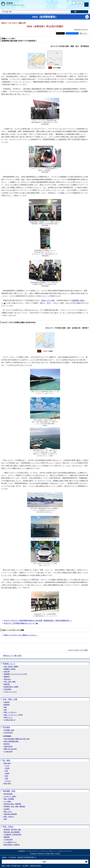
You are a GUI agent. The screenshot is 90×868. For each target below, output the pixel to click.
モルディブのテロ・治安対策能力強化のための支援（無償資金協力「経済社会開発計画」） (38, 620)
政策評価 (7, 684)
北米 (7, 771)
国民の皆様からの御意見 (12, 845)
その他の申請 (8, 840)
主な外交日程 (8, 733)
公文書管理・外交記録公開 (12, 835)
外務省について (9, 664)
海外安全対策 (8, 794)
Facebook (75, 7)
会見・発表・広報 (10, 699)
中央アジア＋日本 (48, 300)
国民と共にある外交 (10, 749)
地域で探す (7, 763)
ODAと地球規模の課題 (11, 741)
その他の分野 (8, 752)
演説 (5, 710)
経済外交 (7, 744)
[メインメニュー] (86, 5)
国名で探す (7, 784)
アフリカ (8, 781)
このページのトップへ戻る (78, 650)
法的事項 (22, 851)
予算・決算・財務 (10, 682)
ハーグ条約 (7, 801)
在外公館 (7, 672)
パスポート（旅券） (10, 796)
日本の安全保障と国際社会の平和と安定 (17, 739)
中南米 (7, 773)
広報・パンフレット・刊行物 (13, 715)
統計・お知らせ (9, 817)
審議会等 (7, 677)
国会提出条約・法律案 (11, 687)
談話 (5, 707)
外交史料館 (7, 689)
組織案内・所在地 (10, 669)
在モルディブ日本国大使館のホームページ (20, 623)
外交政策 (6, 727)
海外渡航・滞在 (9, 791)
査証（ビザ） (8, 812)
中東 (7, 778)
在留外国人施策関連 (10, 814)
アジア (7, 766)
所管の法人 (7, 679)
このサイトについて (10, 692)
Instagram (78, 7)
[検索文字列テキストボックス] (36, 12)
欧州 (7, 776)
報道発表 (7, 705)
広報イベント (8, 717)
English (80, 3)
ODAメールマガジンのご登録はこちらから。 (21, 635)
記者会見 (7, 702)
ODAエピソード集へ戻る (12, 655)
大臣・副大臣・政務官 (11, 667)
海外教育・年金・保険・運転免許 (15, 806)
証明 (5, 819)
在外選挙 (7, 809)
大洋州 (7, 768)
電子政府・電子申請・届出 (12, 830)
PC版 (74, 3)
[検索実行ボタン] (80, 12)
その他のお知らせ (10, 720)
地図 (44, 862)
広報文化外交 (8, 746)
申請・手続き (8, 827)
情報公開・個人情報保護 (12, 832)
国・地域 (6, 760)
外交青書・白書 (9, 730)
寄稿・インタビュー (10, 712)
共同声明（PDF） (79, 300)
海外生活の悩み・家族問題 (12, 804)
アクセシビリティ (33, 851)
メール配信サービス (10, 842)
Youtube (82, 7)
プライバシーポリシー (48, 851)
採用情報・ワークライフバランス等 (15, 674)
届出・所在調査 (9, 799)
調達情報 (7, 837)
